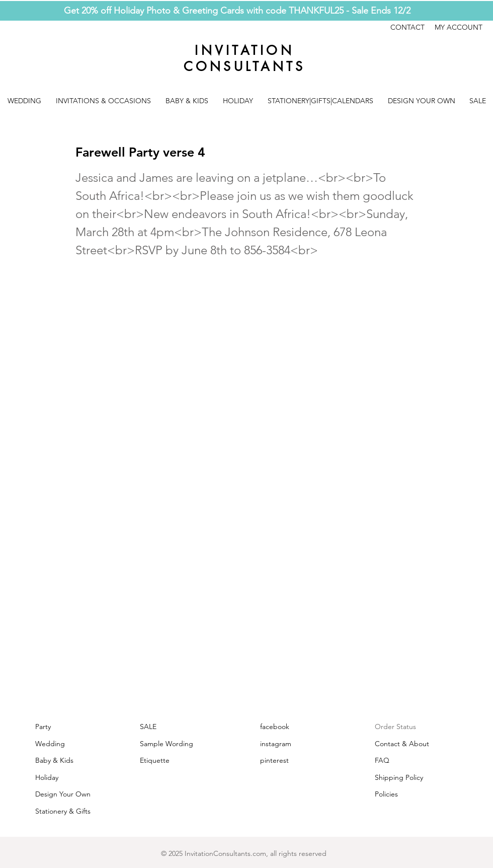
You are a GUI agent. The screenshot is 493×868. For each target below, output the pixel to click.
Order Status (395, 727)
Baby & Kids (54, 760)
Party (43, 727)
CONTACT (413, 27)
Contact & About (402, 744)
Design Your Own (63, 794)
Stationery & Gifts (63, 811)
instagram (276, 744)
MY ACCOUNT (459, 27)
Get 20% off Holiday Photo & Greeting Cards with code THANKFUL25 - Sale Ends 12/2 (237, 11)
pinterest (274, 760)
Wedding (50, 744)
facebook (275, 727)
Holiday (47, 777)
